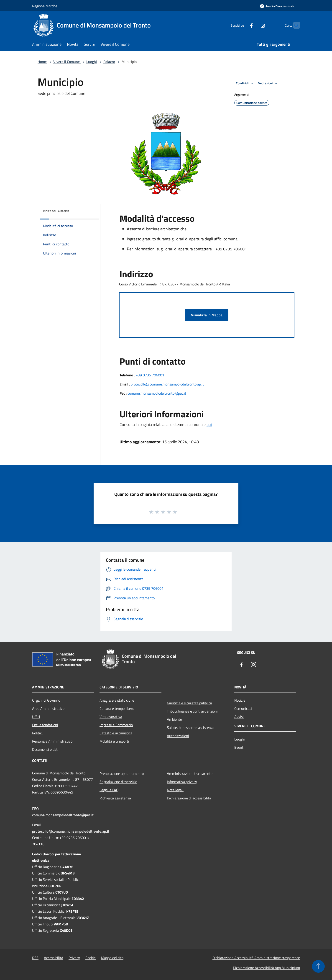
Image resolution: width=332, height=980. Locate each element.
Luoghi (92, 62)
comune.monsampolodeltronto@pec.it (157, 393)
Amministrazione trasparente (190, 773)
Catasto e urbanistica (116, 733)
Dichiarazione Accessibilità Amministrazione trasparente (256, 958)
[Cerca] (294, 25)
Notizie (240, 700)
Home (42, 62)
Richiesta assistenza (115, 798)
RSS (35, 958)
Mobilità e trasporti (114, 741)
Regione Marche (45, 6)
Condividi (245, 83)
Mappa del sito (112, 958)
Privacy (74, 958)
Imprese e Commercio (116, 725)
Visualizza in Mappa (207, 315)
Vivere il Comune (67, 62)
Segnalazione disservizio (118, 782)
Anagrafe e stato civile (117, 700)
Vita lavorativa (111, 717)
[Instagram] (254, 25)
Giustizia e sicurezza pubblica (189, 703)
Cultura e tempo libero (117, 708)
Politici (37, 733)
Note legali (175, 790)
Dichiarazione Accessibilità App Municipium (266, 968)
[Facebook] (243, 25)
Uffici (36, 717)
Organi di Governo (46, 700)
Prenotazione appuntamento (122, 773)
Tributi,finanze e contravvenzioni (192, 711)
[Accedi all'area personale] (277, 6)
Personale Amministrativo (52, 741)
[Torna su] (318, 966)
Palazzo (109, 62)
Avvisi (239, 717)
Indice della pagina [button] (56, 211)
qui (209, 424)
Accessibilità (54, 958)
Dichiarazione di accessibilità (189, 798)
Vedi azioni (268, 83)
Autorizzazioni (178, 736)
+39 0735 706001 (150, 375)
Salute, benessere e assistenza (191, 728)
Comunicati (243, 708)
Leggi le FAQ (109, 790)
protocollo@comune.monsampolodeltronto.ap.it (167, 384)
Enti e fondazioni (45, 725)
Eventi (239, 747)
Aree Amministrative (48, 708)
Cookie (91, 958)
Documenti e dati (45, 749)
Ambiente (174, 719)
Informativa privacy (182, 782)
